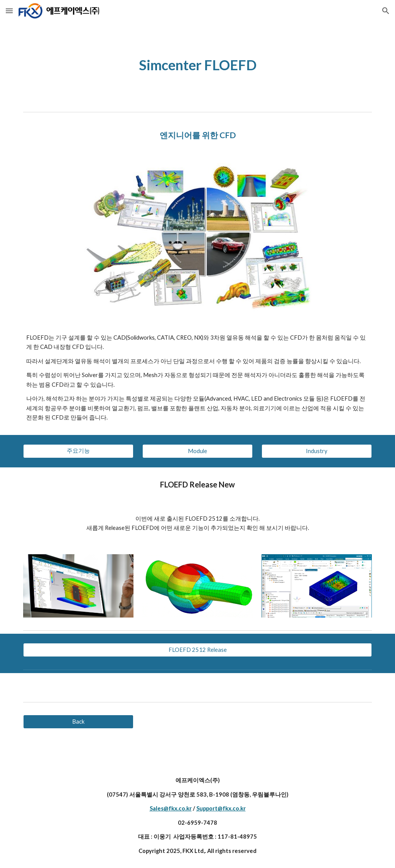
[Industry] (317, 451)
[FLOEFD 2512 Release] (198, 650)
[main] (198, 65)
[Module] (197, 451)
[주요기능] (78, 451)
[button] (9, 11)
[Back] (78, 722)
